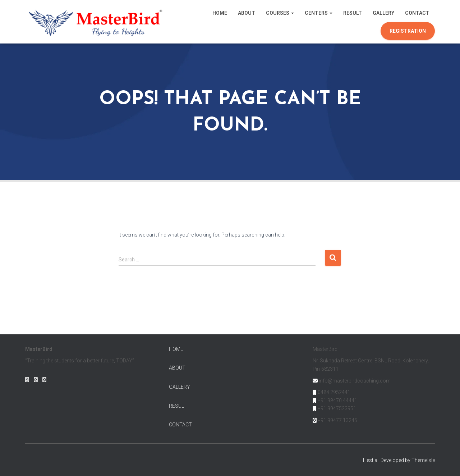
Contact (417, 13)
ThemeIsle (423, 460)
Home (220, 13)
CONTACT (180, 425)
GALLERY (180, 387)
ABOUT (177, 368)
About (247, 13)
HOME (176, 349)
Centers (319, 13)
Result (353, 13)
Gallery (383, 13)
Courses (280, 13)
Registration (408, 31)
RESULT (178, 406)
